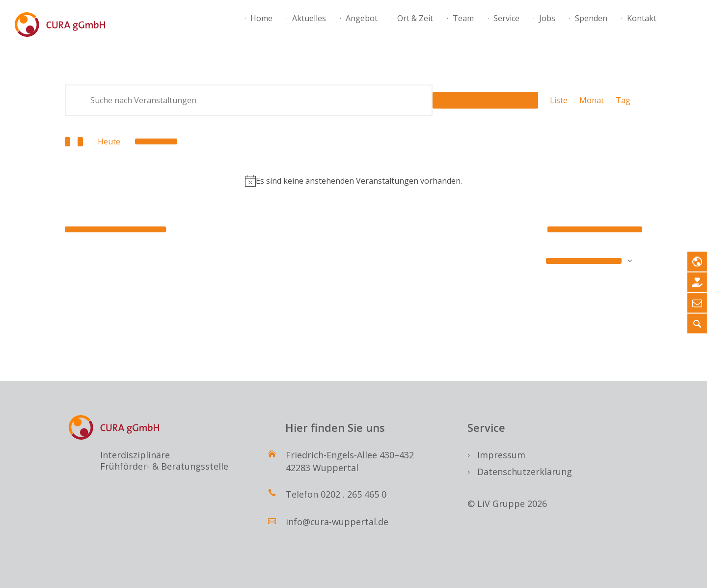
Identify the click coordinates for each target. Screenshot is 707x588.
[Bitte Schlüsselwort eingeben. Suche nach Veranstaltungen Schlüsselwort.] (249, 100)
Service (506, 18)
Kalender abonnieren (584, 261)
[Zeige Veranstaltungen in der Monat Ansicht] (592, 100)
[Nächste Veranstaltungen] (80, 142)
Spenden (591, 18)
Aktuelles (309, 18)
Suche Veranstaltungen (485, 100)
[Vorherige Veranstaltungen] (68, 142)
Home (261, 18)
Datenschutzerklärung (525, 472)
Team (463, 18)
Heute (109, 141)
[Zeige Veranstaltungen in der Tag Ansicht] (623, 100)
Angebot (362, 18)
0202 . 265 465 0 (353, 494)
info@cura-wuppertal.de (337, 522)
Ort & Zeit (415, 18)
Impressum (501, 455)
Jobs (547, 18)
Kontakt (642, 18)
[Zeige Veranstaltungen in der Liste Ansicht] (559, 100)
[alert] (353, 181)
